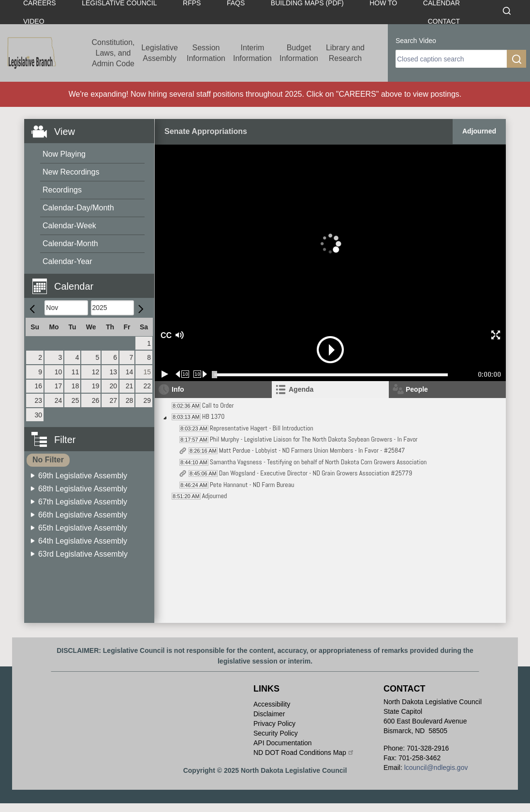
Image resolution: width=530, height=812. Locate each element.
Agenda (301, 389)
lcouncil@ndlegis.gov (436, 768)
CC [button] (165, 335)
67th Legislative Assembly (83, 502)
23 (39, 400)
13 (113, 372)
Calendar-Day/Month (78, 208)
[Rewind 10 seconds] (183, 374)
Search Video (416, 41)
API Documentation (283, 743)
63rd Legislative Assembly (83, 554)
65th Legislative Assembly (83, 528)
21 (130, 386)
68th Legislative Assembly (83, 489)
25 (75, 400)
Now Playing (64, 154)
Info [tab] (178, 389)
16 (39, 386)
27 (113, 400)
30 (39, 415)
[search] (451, 59)
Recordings (62, 190)
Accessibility (272, 704)
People (417, 389)
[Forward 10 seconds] (200, 374)
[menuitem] (92, 155)
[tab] (330, 390)
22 (147, 386)
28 (130, 400)
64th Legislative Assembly (83, 541)
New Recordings (71, 172)
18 (75, 386)
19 (96, 386)
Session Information (206, 53)
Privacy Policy (274, 723)
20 (113, 386)
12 (96, 372)
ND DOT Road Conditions (304, 753)
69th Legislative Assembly (83, 476)
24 (59, 400)
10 (59, 372)
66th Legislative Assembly (83, 515)
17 (59, 386)
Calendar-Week (69, 226)
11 (75, 372)
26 (96, 400)
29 (147, 400)
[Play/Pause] (165, 374)
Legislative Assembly (160, 53)
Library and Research (345, 53)
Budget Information (299, 53)
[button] (93, 281)
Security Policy (276, 733)
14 (130, 372)
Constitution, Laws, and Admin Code (113, 53)
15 (147, 372)
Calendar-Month (70, 244)
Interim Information (252, 53)
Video (34, 21)
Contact (444, 21)
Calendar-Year (67, 261)
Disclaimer (269, 714)
